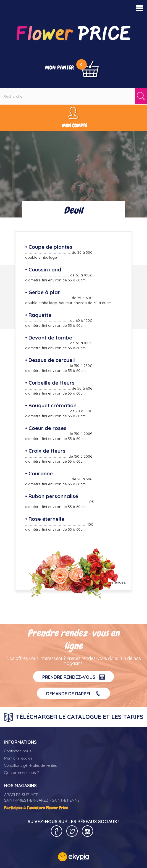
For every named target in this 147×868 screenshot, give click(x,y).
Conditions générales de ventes (30, 765)
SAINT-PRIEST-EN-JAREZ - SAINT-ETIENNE (42, 800)
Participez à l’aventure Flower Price (36, 808)
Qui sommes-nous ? (21, 773)
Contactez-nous (18, 751)
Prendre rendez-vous (73, 677)
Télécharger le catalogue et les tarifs (74, 717)
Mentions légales (18, 758)
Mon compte (74, 125)
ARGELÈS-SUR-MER (21, 795)
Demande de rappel (73, 694)
